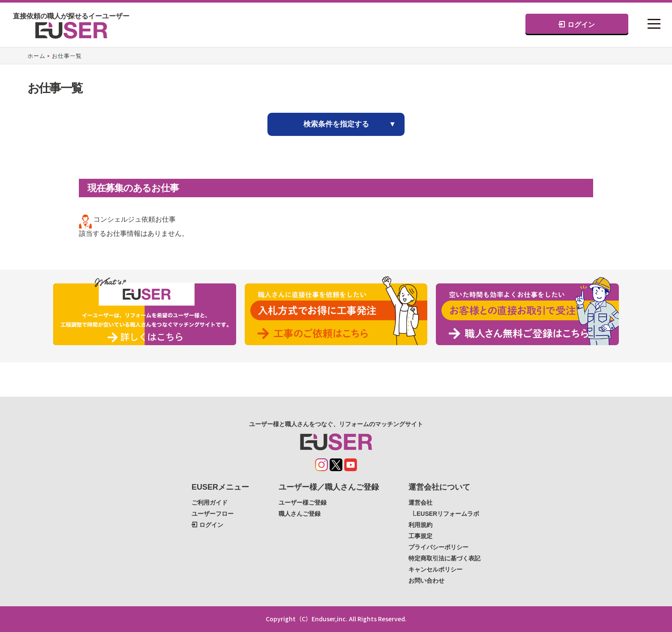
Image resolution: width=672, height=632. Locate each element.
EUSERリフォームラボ (448, 514)
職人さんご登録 (300, 514)
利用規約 (420, 525)
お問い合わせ (426, 581)
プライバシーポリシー (438, 547)
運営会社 (420, 503)
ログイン (576, 24)
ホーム (36, 56)
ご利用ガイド (210, 503)
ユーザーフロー (213, 514)
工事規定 (420, 536)
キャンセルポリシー (435, 569)
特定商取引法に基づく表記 (444, 558)
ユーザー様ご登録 (303, 503)
